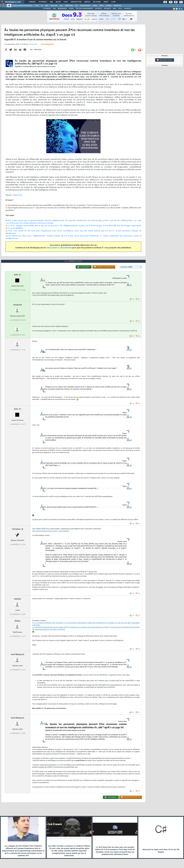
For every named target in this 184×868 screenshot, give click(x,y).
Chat (66, 2)
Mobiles (109, 6)
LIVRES (71, 9)
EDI (76, 6)
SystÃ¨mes (117, 6)
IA (42, 6)
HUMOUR (127, 9)
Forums (32, 2)
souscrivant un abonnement (59, 248)
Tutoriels (43, 2)
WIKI (115, 9)
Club (113, 2)
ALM (47, 6)
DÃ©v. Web (69, 6)
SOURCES (98, 9)
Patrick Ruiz (33, 44)
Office (101, 6)
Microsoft (54, 6)
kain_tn (17, 275)
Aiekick (17, 599)
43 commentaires (47, 44)
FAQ (51, 2)
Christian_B (17, 529)
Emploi (87, 2)
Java (61, 6)
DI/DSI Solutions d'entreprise (22, 6)
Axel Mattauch (17, 654)
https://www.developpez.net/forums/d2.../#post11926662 (51, 531)
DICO (120, 9)
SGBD (95, 6)
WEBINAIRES (62, 9)
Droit (106, 2)
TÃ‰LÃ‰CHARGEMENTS (84, 9)
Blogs (58, 2)
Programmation (85, 6)
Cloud (37, 6)
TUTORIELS (47, 9)
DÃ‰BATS (107, 9)
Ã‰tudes (97, 2)
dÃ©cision (18, 195)
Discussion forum (165, 60)
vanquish (17, 305)
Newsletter (76, 2)
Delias (18, 621)
